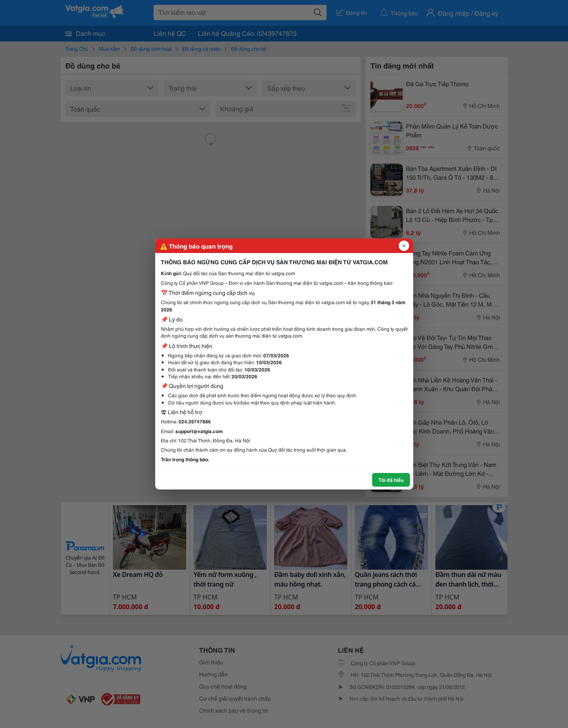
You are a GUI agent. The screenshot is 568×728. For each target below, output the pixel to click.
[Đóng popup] (404, 246)
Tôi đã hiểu (391, 480)
